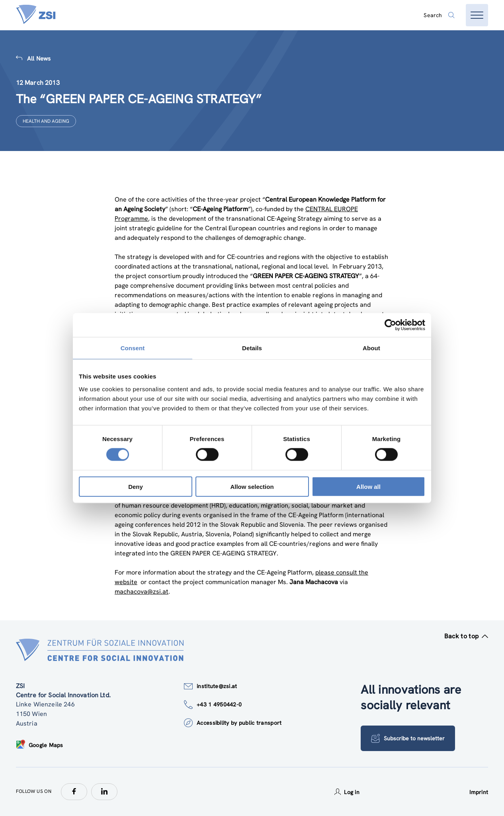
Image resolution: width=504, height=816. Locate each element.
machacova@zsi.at (142, 591)
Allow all (368, 486)
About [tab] (371, 348)
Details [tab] (252, 348)
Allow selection (252, 486)
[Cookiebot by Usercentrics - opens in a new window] (390, 325)
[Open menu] (477, 15)
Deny (136, 486)
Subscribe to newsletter (408, 738)
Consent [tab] (133, 348)
